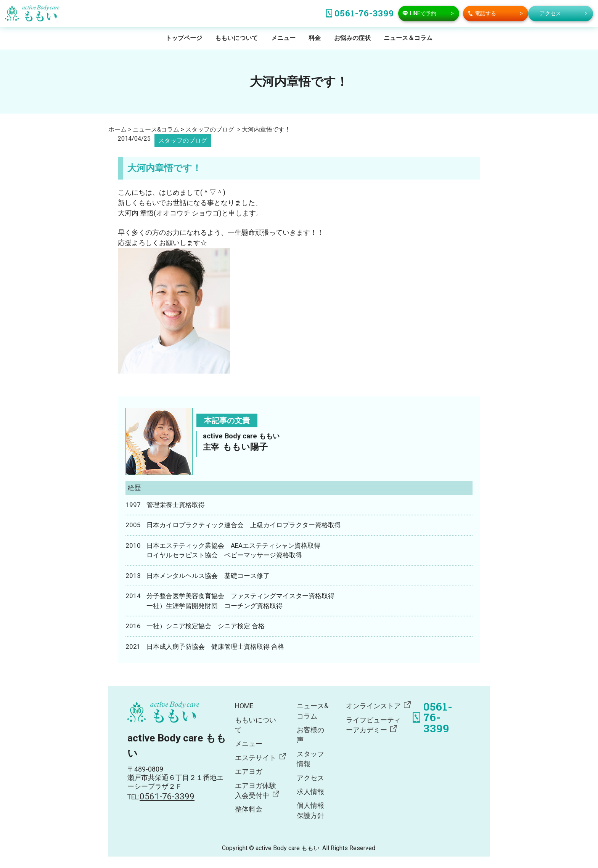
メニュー (283, 38)
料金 (315, 38)
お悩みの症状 (352, 38)
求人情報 (310, 792)
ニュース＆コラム (408, 38)
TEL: (161, 797)
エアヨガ (249, 772)
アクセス (310, 778)
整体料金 (249, 809)
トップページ (184, 38)
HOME (244, 706)
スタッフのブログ (183, 140)
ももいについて (236, 38)
